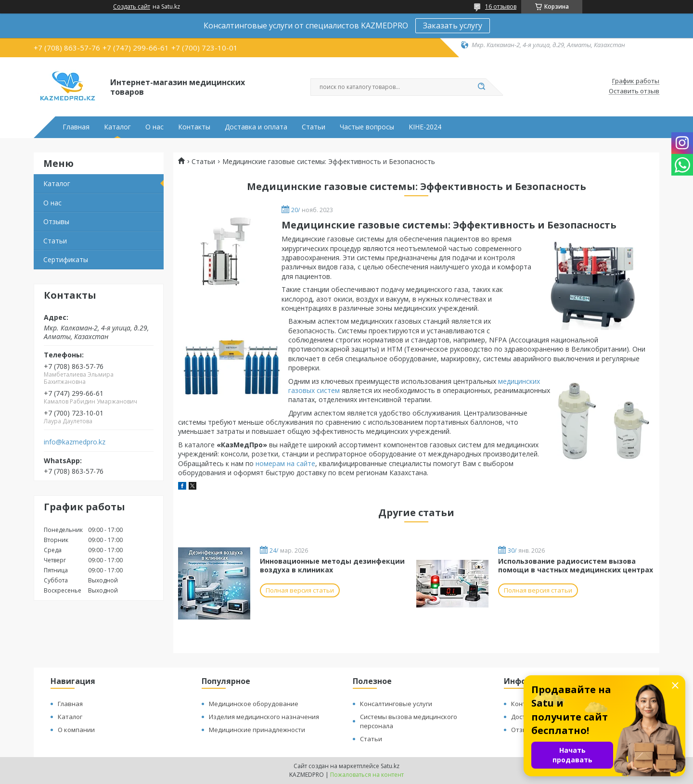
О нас (154, 127)
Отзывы (56, 221)
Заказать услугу (453, 25)
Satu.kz (390, 766)
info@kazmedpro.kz (75, 442)
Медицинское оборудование (254, 704)
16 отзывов (501, 6)
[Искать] (481, 87)
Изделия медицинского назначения (264, 717)
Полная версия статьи (300, 590)
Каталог (117, 127)
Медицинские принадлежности (257, 730)
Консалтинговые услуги (396, 704)
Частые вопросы (367, 127)
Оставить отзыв (634, 91)
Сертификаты (66, 259)
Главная (76, 127)
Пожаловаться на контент (367, 775)
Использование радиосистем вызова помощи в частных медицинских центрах (576, 565)
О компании (76, 730)
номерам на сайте (285, 463)
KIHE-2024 (425, 127)
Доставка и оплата (256, 127)
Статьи (314, 127)
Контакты (194, 127)
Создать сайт (132, 7)
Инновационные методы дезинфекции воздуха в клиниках (332, 565)
